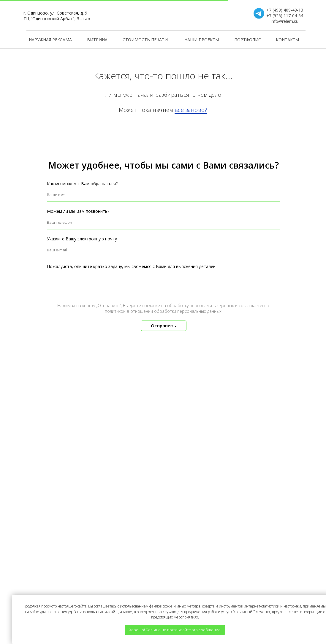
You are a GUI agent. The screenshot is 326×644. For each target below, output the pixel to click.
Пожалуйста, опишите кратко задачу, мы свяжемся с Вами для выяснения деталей (131, 266)
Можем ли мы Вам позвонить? (78, 211)
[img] (163, 15)
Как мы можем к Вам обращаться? (82, 184)
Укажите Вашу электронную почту (82, 239)
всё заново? (191, 110)
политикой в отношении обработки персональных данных (163, 311)
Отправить (163, 326)
